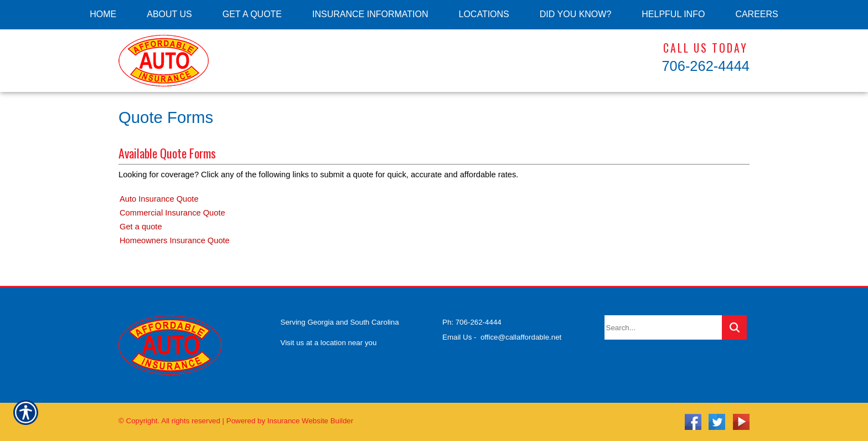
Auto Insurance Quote (159, 199)
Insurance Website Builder (310, 421)
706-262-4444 (706, 66)
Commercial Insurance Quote (172, 213)
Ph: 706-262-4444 (472, 322)
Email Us (457, 337)
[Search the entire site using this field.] (663, 327)
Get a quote (141, 227)
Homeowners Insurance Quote (175, 240)
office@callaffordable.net (521, 337)
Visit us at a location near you (329, 343)
